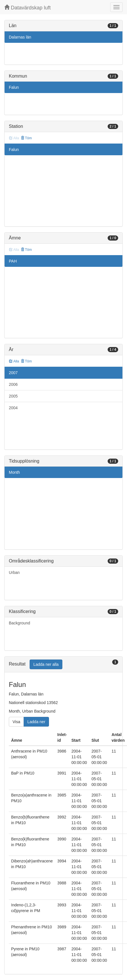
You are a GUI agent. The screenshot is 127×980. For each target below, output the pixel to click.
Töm (26, 138)
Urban (14, 572)
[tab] (63, 665)
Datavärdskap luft (27, 8)
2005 (13, 396)
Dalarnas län (20, 37)
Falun (14, 87)
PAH (13, 261)
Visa (16, 722)
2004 (13, 408)
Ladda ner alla (46, 664)
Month (14, 472)
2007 (13, 373)
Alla (14, 361)
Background (20, 623)
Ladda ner (36, 722)
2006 (13, 384)
